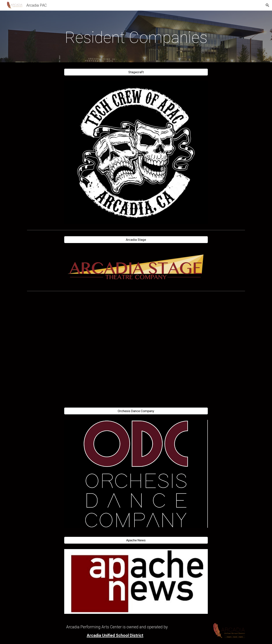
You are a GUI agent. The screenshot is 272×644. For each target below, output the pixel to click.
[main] (136, 37)
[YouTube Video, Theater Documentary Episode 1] (136, 348)
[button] (267, 5)
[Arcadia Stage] (136, 240)
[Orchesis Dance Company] (136, 411)
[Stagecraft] (136, 72)
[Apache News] (136, 540)
